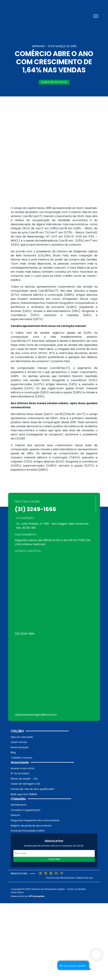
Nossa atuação (20, 747)
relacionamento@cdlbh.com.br (36, 715)
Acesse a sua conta (22, 768)
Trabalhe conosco (22, 758)
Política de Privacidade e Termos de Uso (70, 878)
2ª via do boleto (20, 773)
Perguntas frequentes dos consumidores (35, 820)
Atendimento (19, 805)
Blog (13, 752)
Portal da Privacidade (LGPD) (28, 831)
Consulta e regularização (26, 810)
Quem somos (19, 742)
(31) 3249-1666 (35, 509)
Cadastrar (54, 859)
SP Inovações (37, 896)
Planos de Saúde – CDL (24, 779)
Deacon (15, 815)
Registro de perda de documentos (31, 826)
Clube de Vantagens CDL (26, 784)
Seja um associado (22, 737)
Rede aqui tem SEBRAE (24, 794)
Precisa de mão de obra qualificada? (33, 789)
